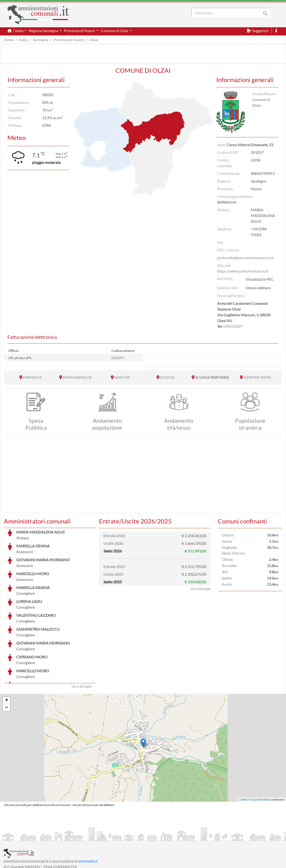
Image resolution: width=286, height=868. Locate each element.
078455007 (233, 326)
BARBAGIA (227, 202)
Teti (225, 572)
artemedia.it (88, 825)
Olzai (94, 40)
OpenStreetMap (261, 764)
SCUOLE (167, 377)
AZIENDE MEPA (257, 377)
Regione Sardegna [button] (44, 31)
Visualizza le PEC (260, 279)
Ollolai (227, 559)
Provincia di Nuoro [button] (80, 31)
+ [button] (7, 665)
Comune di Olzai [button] (115, 31)
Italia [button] (19, 31)
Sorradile (229, 565)
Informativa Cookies (98, 837)
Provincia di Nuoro (69, 40)
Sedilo (227, 578)
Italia (23, 40)
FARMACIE (32, 377)
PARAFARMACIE (77, 377)
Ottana (228, 535)
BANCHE (122, 377)
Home (9, 40)
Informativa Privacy (62, 837)
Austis (227, 584)
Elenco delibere (258, 288)
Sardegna (40, 40)
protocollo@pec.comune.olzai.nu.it (245, 258)
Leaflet (243, 764)
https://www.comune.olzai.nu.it (243, 271)
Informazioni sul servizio (24, 837)
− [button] (7, 672)
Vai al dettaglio (82, 651)
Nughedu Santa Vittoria (233, 550)
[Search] (227, 13)
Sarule (227, 541)
